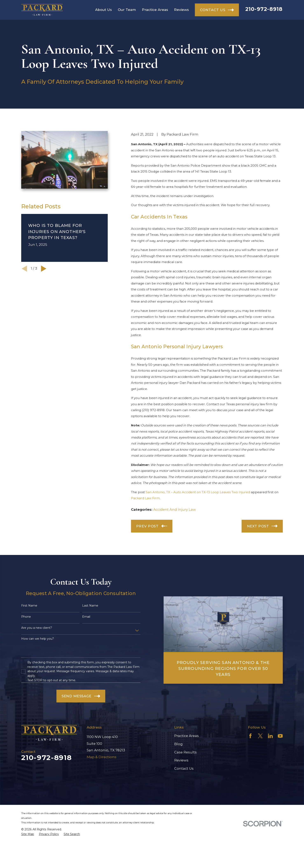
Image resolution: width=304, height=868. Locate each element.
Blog (178, 744)
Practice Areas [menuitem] (155, 10)
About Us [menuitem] (103, 10)
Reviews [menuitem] (181, 10)
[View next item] (44, 269)
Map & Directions (102, 757)
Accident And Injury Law (175, 509)
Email (86, 617)
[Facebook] (250, 736)
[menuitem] (28, 834)
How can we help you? (38, 639)
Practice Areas (186, 736)
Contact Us (184, 768)
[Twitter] (260, 736)
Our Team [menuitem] (127, 10)
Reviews (181, 760)
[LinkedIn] (270, 736)
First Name (29, 606)
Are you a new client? (37, 628)
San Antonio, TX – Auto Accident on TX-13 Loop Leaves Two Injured (198, 492)
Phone (26, 617)
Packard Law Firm (145, 498)
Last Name (90, 606)
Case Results (185, 752)
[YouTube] (280, 736)
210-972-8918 (264, 9)
